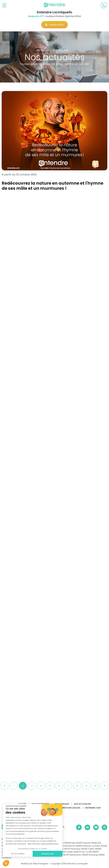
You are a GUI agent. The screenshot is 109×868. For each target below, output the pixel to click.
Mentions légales (71, 808)
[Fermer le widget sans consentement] (16, 806)
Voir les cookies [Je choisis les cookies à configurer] (18, 854)
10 (95, 786)
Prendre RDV (54, 25)
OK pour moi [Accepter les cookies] (48, 854)
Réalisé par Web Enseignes (35, 864)
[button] (6, 863)
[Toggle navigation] (4, 5)
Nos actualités (82, 804)
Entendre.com (93, 808)
